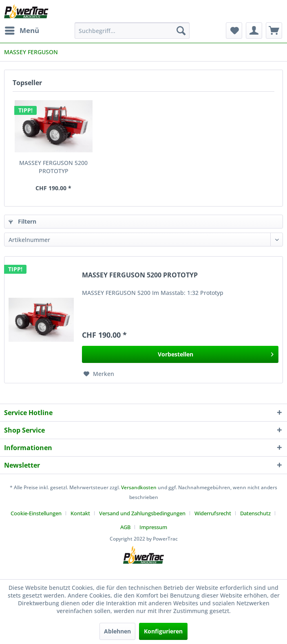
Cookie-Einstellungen (36, 513)
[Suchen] (181, 31)
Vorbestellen (216, 353)
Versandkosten (139, 487)
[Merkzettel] (234, 31)
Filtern (22, 221)
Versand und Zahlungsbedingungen (142, 513)
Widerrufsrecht (213, 513)
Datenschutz (255, 513)
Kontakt (80, 513)
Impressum (153, 527)
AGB (125, 527)
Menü (22, 30)
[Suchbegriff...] (132, 31)
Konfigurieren (163, 631)
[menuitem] (22, 31)
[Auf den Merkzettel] (99, 374)
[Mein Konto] (254, 31)
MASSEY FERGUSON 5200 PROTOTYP (53, 167)
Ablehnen (117, 631)
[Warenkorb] (274, 31)
